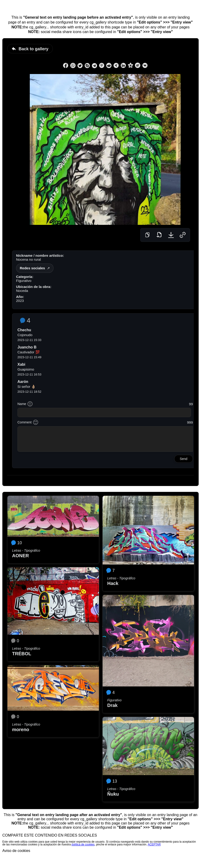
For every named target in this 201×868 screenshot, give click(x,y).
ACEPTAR (154, 844)
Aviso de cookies (16, 851)
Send (184, 459)
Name (22, 404)
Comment (25, 422)
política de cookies (83, 844)
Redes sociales (32, 268)
